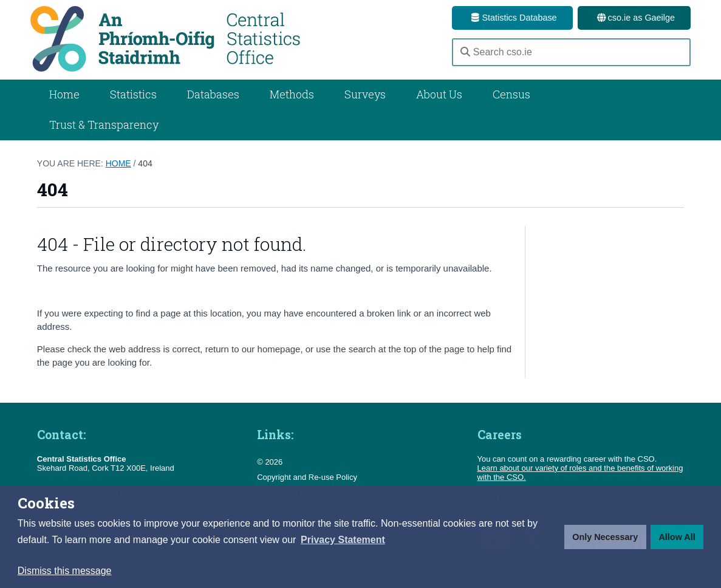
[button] (343, 540)
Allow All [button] (677, 537)
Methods (292, 94)
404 (145, 163)
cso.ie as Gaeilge (634, 18)
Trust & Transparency (104, 125)
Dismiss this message (65, 571)
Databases (213, 94)
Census (511, 94)
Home (64, 94)
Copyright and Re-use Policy (307, 477)
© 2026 (270, 462)
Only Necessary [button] (605, 537)
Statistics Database (512, 18)
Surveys (365, 94)
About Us (439, 94)
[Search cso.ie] (571, 52)
